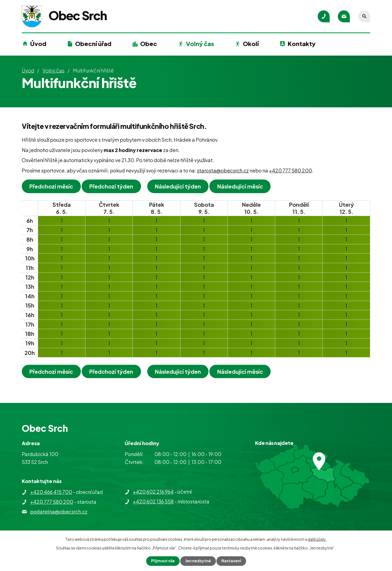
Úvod (38, 44)
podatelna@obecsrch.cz (59, 511)
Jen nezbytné (198, 561)
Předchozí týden (112, 186)
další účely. (317, 539)
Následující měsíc (243, 186)
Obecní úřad (93, 44)
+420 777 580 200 (290, 170)
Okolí (251, 44)
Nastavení (232, 561)
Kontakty (302, 44)
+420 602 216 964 (153, 492)
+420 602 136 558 (153, 501)
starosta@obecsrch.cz (223, 170)
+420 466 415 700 (51, 492)
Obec (149, 44)
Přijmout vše (163, 561)
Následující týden (180, 186)
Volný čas (200, 44)
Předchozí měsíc (52, 186)
